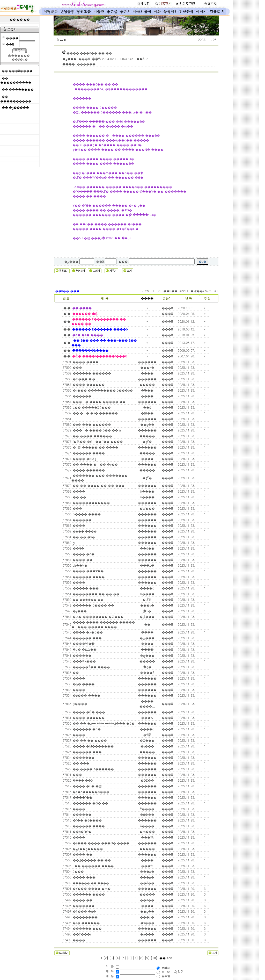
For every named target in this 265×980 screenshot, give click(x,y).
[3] (112, 958)
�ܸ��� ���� (84, 531)
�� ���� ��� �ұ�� (95, 464)
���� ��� (84, 877)
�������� (85, 917)
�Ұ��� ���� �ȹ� (91, 888)
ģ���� (79, 704)
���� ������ (88, 470)
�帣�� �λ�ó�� (87, 632)
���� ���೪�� (88, 571)
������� (83, 757)
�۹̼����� (19, 108)
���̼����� (21, 90)
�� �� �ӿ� (83, 537)
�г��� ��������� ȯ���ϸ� (102, 390)
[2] (106, 958)
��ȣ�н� (20, 60)
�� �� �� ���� (89, 740)
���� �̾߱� (82, 798)
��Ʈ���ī (81, 934)
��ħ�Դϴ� (82, 831)
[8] (141, 958)
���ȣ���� (21, 71)
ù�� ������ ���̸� (93, 866)
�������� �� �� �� (95, 594)
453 (169, 958)
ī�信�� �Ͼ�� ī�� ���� (97, 441)
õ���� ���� (86, 514)
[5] (124, 958)
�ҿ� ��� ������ (91, 424)
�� (75, 672)
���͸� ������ (73, 419)
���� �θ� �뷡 (87, 786)
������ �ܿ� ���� (90, 883)
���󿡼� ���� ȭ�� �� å (96, 430)
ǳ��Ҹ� (80, 565)
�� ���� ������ (92, 436)
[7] (135, 958)
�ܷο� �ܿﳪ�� (84, 649)
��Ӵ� (78, 548)
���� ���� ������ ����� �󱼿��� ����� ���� (103, 624)
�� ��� (80, 763)
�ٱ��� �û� (84, 911)
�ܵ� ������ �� (87, 600)
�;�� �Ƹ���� (87, 820)
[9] (147, 958)
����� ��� (85, 588)
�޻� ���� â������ (93, 769)
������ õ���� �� (93, 605)
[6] (130, 958)
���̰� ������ (88, 384)
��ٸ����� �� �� (91, 860)
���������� (16, 83)
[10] (154, 958)
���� (147, 298)
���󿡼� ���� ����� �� (99, 402)
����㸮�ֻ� (83, 643)
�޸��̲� (78, 525)
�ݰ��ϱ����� (87, 849)
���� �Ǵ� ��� (88, 712)
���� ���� (85, 362)
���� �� (82, 560)
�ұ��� (79, 611)
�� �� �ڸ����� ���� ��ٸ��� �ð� (103, 723)
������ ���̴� (88, 894)
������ (82, 396)
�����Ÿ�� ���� (91, 667)
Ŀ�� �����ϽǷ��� (91, 407)
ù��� (78, 871)
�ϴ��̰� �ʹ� (83, 379)
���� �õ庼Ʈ (84, 459)
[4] (118, 958)
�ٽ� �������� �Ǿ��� (98, 617)
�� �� (79, 497)
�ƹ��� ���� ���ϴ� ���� (101, 843)
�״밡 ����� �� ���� (95, 447)
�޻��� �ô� (83, 554)
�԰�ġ (73, 543)
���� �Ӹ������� (93, 746)
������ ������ (91, 373)
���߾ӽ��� (84, 661)
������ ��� (87, 638)
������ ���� (88, 453)
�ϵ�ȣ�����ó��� (90, 792)
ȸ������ (19, 56)
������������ (91, 503)
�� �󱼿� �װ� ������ (95, 413)
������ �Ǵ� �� (90, 803)
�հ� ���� (83, 684)
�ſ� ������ (86, 923)
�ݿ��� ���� (86, 695)
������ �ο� (86, 729)
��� (77, 367)
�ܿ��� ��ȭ (82, 780)
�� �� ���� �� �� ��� (98, 485)
